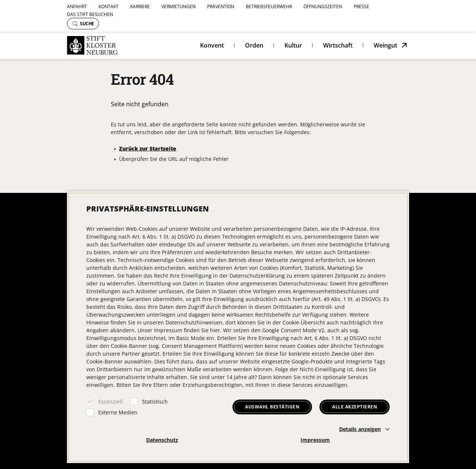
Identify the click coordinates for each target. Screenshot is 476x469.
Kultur (293, 45)
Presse (361, 7)
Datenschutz (162, 440)
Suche (83, 24)
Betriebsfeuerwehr (269, 7)
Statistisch (155, 402)
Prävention (221, 7)
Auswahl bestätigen (272, 407)
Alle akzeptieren (355, 407)
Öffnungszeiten (323, 7)
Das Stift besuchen (90, 14)
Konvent (212, 45)
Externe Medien (118, 412)
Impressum (315, 440)
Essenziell (110, 402)
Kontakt (109, 7)
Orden (254, 45)
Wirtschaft (338, 45)
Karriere (140, 7)
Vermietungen (178, 7)
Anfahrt (77, 7)
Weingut (385, 45)
